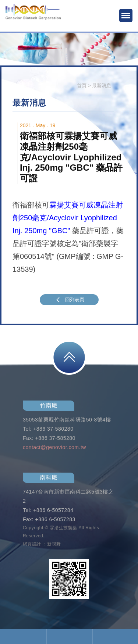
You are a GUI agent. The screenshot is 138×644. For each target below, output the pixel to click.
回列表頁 (69, 300)
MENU (126, 15)
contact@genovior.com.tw (54, 447)
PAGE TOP (69, 357)
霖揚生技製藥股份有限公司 (33, 17)
